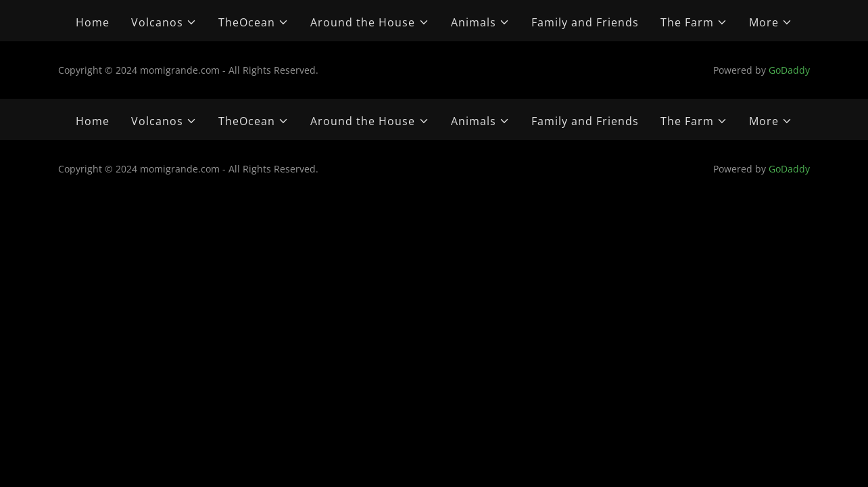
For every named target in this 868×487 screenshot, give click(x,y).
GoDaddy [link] (789, 70)
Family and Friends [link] (585, 22)
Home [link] (93, 22)
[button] (164, 22)
